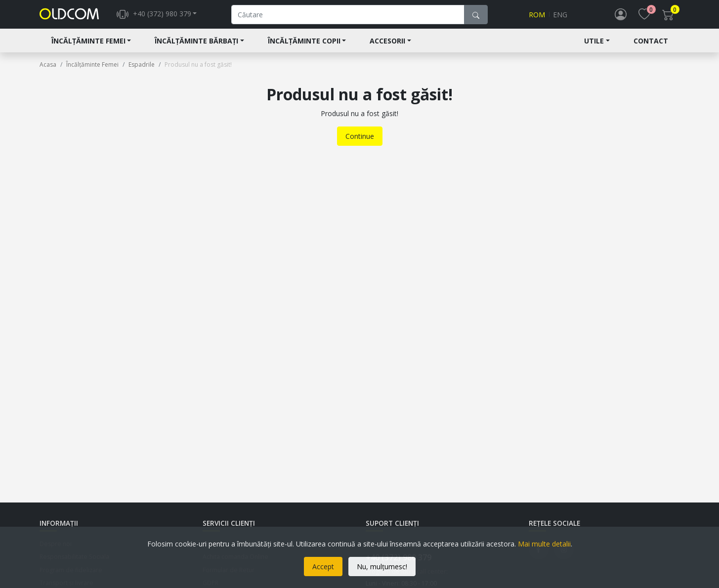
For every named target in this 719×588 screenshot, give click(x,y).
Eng (560, 18)
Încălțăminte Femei (88, 48)
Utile (594, 48)
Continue (360, 143)
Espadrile (142, 71)
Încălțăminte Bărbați (196, 48)
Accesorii (387, 48)
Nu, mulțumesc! (382, 567)
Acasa (48, 71)
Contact (651, 48)
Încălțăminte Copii (304, 48)
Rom (537, 18)
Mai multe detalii (544, 544)
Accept (323, 567)
